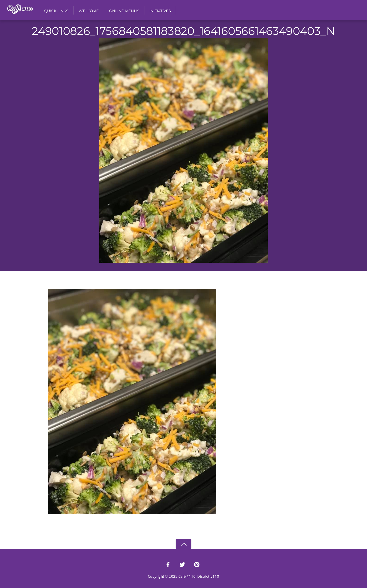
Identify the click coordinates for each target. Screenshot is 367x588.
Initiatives (160, 11)
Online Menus (124, 11)
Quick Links (56, 11)
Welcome (89, 11)
